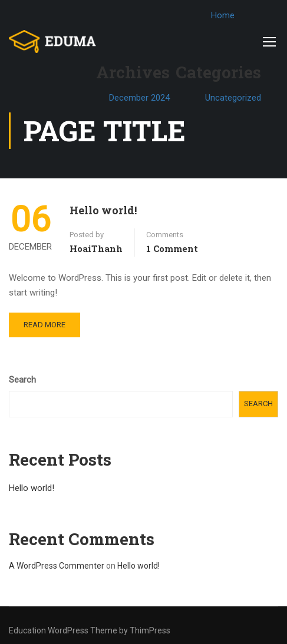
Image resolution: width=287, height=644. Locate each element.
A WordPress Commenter (57, 566)
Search (22, 380)
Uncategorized (237, 98)
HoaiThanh (96, 248)
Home (227, 15)
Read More (44, 325)
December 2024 (143, 98)
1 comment (172, 248)
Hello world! (103, 210)
